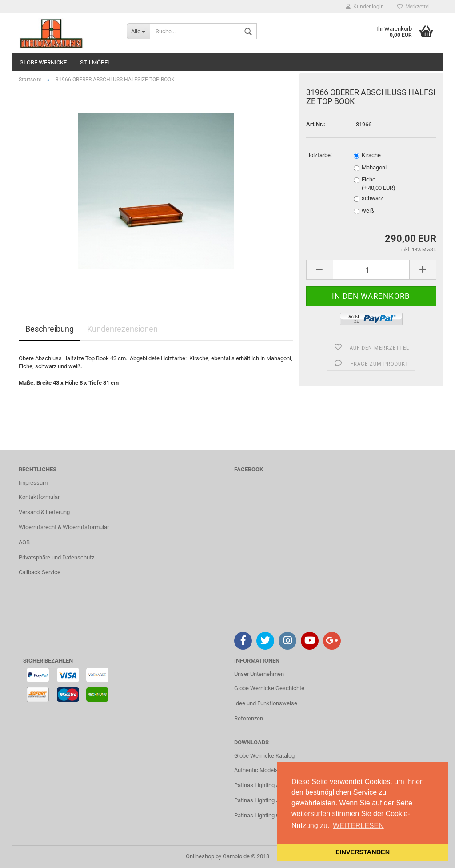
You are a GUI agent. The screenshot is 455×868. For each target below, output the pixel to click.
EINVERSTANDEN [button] (363, 852)
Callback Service (40, 572)
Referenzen (249, 718)
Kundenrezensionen (122, 329)
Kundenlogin (365, 7)
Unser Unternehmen (259, 674)
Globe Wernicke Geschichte (269, 688)
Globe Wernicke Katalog (264, 756)
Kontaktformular (39, 497)
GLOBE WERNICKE (43, 62)
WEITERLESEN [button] (358, 826)
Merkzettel (413, 7)
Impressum (33, 483)
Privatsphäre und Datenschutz (56, 557)
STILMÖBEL (95, 62)
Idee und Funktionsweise (266, 703)
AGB (24, 542)
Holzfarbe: (319, 155)
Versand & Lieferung (44, 512)
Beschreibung (50, 329)
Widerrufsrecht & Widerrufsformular (64, 527)
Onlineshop (200, 856)
